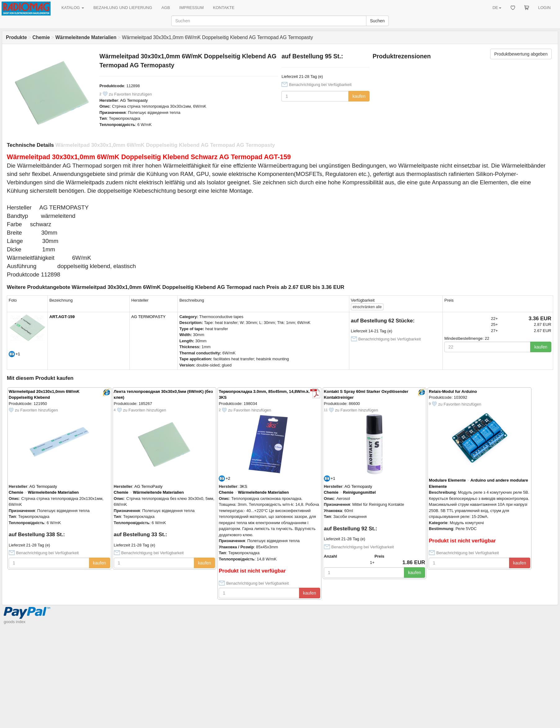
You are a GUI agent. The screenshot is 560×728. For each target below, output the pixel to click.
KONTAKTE (224, 8)
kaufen (359, 96)
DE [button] (497, 8)
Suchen (377, 21)
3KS (243, 486)
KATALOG (73, 8)
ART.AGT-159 (62, 317)
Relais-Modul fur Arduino (453, 391)
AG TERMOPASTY (148, 317)
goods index (15, 622)
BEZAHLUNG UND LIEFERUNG (123, 8)
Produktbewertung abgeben (521, 54)
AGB (166, 8)
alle (367, 307)
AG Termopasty (134, 100)
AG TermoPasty (148, 486)
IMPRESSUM (192, 8)
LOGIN (544, 8)
